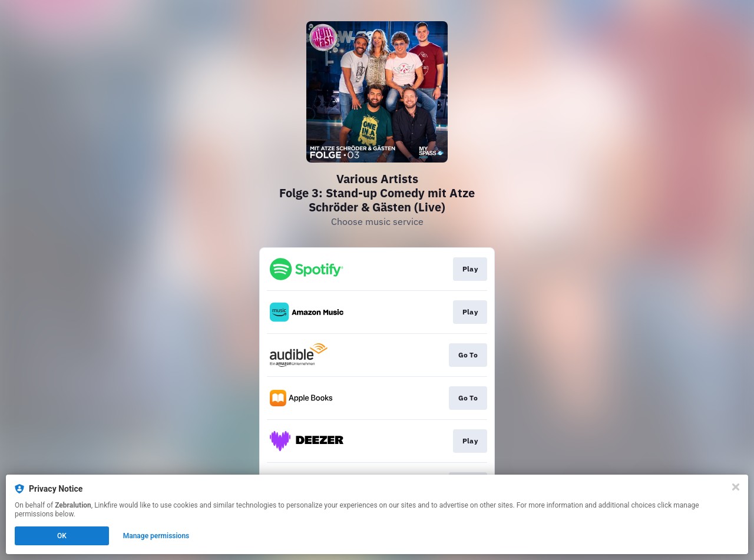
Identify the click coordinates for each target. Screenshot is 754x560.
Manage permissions (156, 536)
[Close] (736, 487)
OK (62, 536)
